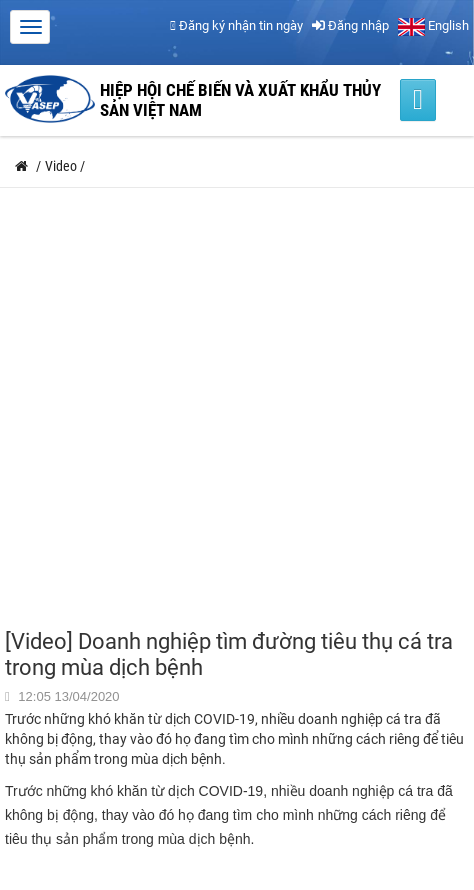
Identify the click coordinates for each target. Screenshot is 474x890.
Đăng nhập (350, 25)
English (433, 25)
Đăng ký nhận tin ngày (236, 25)
